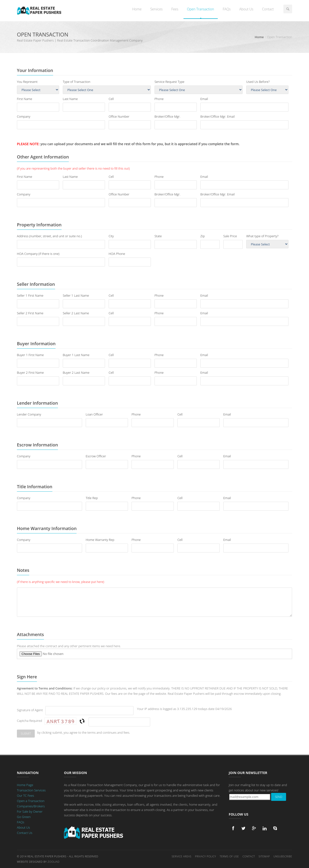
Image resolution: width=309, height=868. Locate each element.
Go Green (24, 817)
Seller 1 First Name (30, 295)
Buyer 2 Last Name (76, 373)
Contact (268, 9)
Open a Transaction (31, 801)
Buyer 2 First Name (30, 373)
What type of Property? (262, 236)
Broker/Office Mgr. (167, 116)
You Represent (27, 82)
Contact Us (25, 833)
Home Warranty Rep (100, 540)
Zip (203, 236)
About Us (246, 9)
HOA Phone (117, 254)
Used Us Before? (258, 82)
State (158, 236)
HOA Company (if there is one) (38, 254)
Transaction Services (31, 790)
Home (137, 9)
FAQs (227, 9)
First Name (25, 99)
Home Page (25, 785)
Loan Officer (94, 414)
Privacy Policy (206, 856)
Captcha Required (29, 721)
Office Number (119, 116)
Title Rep (92, 498)
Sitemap (264, 856)
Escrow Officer (96, 456)
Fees (175, 9)
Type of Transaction (77, 82)
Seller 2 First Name (30, 313)
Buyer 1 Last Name (76, 355)
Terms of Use (229, 856)
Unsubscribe (283, 856)
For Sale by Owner (30, 811)
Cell (111, 99)
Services (156, 9)
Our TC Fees (25, 796)
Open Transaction (201, 9)
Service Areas (182, 856)
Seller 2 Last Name (76, 313)
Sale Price (230, 236)
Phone (159, 99)
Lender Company (29, 414)
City (111, 236)
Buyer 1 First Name (30, 355)
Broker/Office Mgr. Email (218, 116)
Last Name (70, 99)
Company (24, 116)
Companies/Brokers (31, 806)
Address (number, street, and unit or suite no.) (49, 236)
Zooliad (53, 862)
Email (204, 99)
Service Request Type (169, 82)
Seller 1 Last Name (76, 295)
